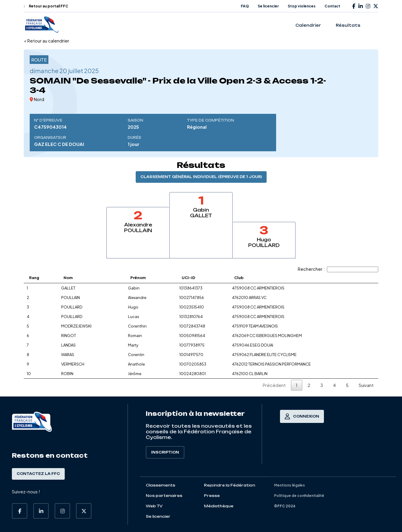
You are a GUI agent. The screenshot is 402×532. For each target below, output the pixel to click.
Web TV (154, 506)
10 (29, 374)
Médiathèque (219, 506)
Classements (160, 485)
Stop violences (302, 6)
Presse (212, 496)
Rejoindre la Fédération (230, 485)
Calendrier (308, 25)
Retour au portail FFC (46, 6)
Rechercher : (338, 269)
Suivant (366, 385)
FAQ (245, 6)
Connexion (302, 416)
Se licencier (268, 6)
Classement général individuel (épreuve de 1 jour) (201, 177)
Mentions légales (289, 485)
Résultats (348, 25)
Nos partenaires (164, 496)
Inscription (165, 452)
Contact (332, 6)
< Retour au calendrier (46, 41)
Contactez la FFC (38, 474)
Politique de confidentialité (299, 496)
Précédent (274, 385)
